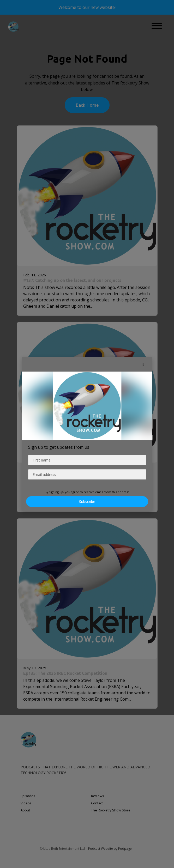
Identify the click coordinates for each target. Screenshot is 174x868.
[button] (143, 364)
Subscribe (87, 502)
